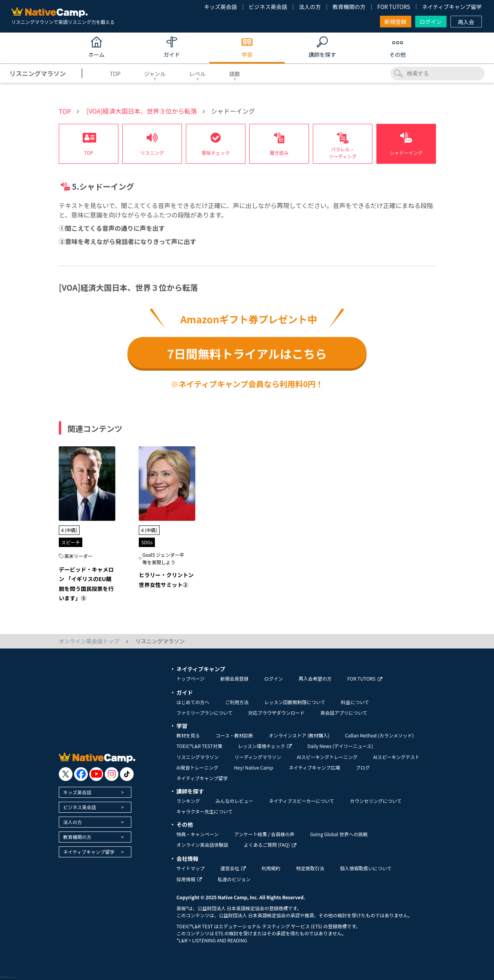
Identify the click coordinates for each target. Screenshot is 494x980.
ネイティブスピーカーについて (302, 801)
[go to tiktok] (127, 774)
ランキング (188, 801)
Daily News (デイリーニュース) (340, 746)
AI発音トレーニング (197, 767)
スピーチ (71, 542)
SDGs (147, 542)
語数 (235, 74)
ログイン (431, 22)
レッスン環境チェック (265, 746)
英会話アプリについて (344, 713)
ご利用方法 (237, 702)
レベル (198, 74)
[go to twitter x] (66, 774)
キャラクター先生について (204, 811)
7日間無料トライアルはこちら (247, 353)
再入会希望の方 (315, 678)
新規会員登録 (234, 678)
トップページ (191, 678)
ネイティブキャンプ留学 (452, 7)
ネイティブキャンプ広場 (315, 767)
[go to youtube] (96, 774)
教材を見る (188, 735)
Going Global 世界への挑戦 (339, 834)
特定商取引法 (310, 868)
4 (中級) (69, 530)
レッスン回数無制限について (295, 702)
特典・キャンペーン (197, 834)
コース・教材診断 (234, 735)
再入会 (466, 22)
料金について (355, 702)
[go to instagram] (112, 774)
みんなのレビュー (234, 801)
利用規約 (271, 868)
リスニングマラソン (198, 757)
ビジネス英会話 (268, 7)
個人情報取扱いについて (366, 868)
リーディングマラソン (258, 757)
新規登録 (396, 22)
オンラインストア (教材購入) (299, 735)
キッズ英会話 (220, 7)
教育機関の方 (349, 7)
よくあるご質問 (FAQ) (270, 845)
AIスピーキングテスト (396, 757)
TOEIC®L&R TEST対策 (199, 746)
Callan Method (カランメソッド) (379, 735)
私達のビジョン (234, 879)
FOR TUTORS (394, 7)
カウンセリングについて (376, 801)
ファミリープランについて (204, 713)
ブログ (363, 767)
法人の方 (310, 7)
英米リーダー (78, 556)
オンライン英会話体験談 (202, 845)
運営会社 (233, 868)
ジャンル (155, 74)
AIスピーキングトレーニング (327, 757)
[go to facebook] (81, 774)
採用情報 (189, 879)
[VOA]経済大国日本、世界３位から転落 (142, 111)
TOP (115, 74)
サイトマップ (191, 868)
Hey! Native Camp (254, 767)
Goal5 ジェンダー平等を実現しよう (163, 558)
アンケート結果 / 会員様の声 (264, 834)
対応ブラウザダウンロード (276, 713)
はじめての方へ (193, 702)
